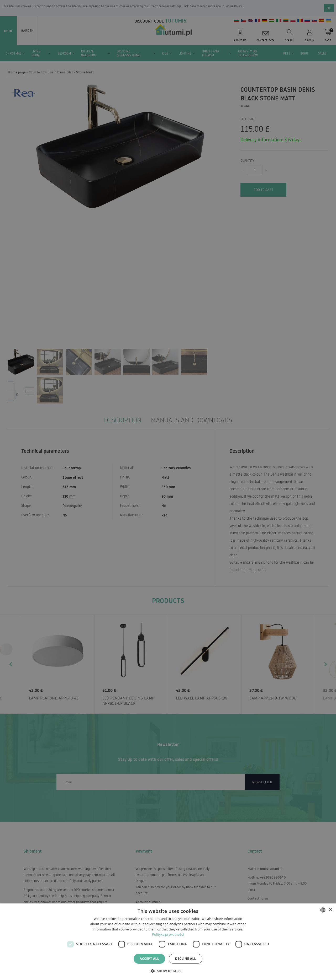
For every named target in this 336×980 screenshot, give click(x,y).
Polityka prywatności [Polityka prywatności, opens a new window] (168, 935)
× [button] (330, 910)
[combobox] (323, 910)
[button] (168, 971)
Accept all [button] (149, 959)
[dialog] (168, 942)
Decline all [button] (186, 959)
